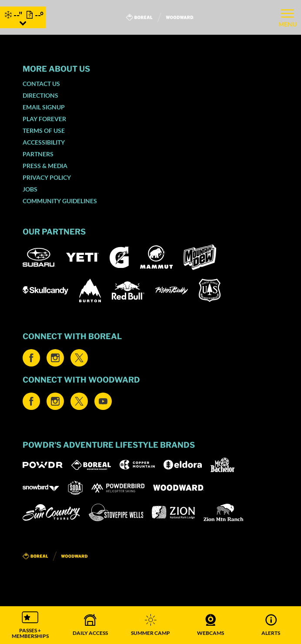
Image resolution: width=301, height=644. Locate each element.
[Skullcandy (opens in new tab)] (45, 290)
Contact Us (41, 84)
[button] (30, 625)
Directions (40, 95)
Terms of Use (44, 130)
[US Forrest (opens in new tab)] (210, 290)
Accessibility (44, 142)
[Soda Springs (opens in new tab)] (75, 488)
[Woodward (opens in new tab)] (179, 488)
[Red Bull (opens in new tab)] (128, 291)
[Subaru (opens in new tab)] (39, 257)
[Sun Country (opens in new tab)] (51, 512)
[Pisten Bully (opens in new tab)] (172, 291)
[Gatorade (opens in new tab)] (119, 257)
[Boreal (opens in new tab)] (91, 465)
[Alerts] (271, 625)
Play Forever (44, 119)
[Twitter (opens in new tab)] (79, 358)
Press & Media (45, 166)
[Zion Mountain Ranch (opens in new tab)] (223, 512)
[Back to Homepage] (150, 556)
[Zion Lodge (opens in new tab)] (173, 512)
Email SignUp (44, 107)
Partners (38, 154)
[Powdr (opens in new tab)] (43, 465)
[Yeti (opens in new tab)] (82, 257)
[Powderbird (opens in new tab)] (118, 488)
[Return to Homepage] (160, 17)
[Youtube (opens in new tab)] (103, 401)
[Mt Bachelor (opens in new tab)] (222, 465)
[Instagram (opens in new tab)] (55, 358)
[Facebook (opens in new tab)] (31, 358)
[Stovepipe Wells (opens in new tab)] (116, 512)
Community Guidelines (60, 201)
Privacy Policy (47, 177)
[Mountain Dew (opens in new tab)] (200, 257)
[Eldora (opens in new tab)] (183, 465)
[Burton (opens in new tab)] (90, 291)
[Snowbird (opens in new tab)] (41, 488)
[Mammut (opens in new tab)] (156, 257)
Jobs (30, 189)
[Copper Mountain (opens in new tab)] (137, 465)
